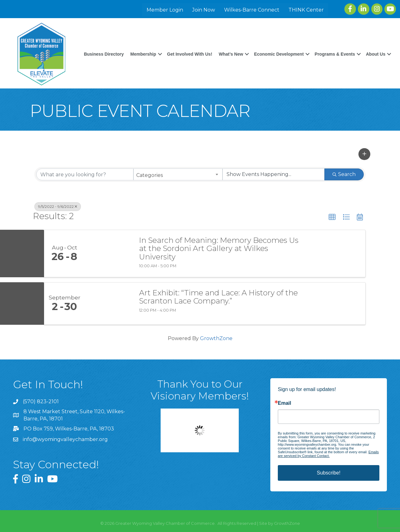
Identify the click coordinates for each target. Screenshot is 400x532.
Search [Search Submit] (344, 174)
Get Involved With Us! (218, 48)
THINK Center (307, 10)
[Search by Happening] (274, 174)
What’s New (259, 48)
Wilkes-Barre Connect (252, 10)
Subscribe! (329, 472)
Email (285, 403)
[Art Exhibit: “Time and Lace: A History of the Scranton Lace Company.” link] (109, 303)
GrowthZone (216, 338)
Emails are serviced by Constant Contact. (328, 453)
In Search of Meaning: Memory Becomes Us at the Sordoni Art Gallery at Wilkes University (219, 248)
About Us (373, 60)
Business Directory (132, 48)
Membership (171, 48)
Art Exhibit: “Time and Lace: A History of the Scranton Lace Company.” (218, 296)
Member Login (165, 10)
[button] (364, 153)
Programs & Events (363, 48)
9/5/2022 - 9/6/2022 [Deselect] (58, 206)
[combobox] (178, 174)
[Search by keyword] (85, 174)
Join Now (204, 10)
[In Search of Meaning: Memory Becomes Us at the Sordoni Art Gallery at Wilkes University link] (109, 253)
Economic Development (307, 48)
